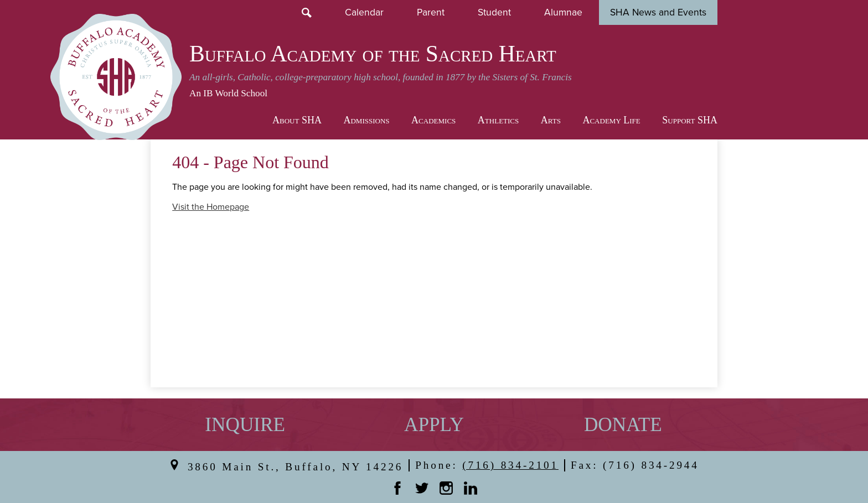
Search (307, 13)
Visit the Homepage (211, 207)
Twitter (422, 488)
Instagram (446, 488)
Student (494, 12)
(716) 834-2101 (510, 465)
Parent (431, 12)
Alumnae (563, 12)
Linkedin (471, 488)
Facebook (397, 488)
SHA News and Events (658, 12)
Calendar (364, 12)
